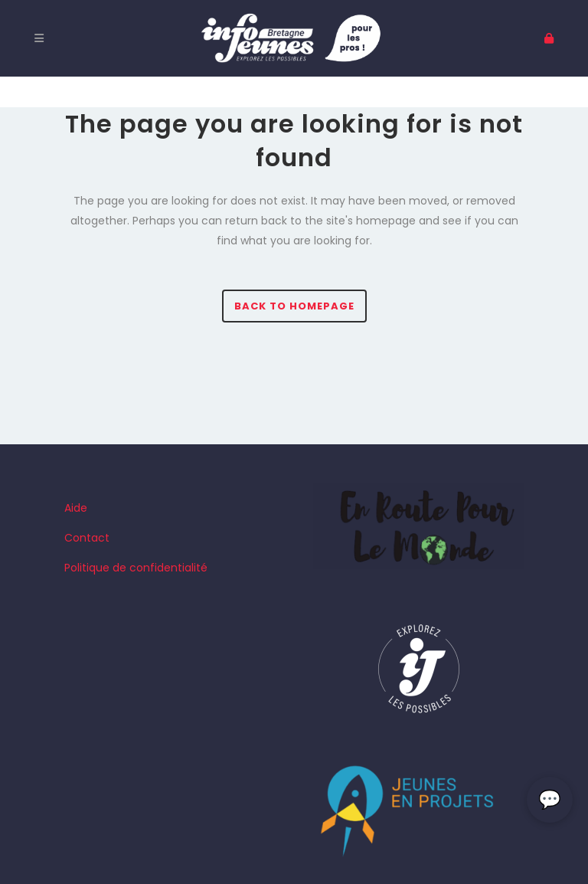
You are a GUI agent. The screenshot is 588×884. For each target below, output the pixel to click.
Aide (76, 508)
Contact (87, 538)
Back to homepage (294, 306)
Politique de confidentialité (136, 568)
